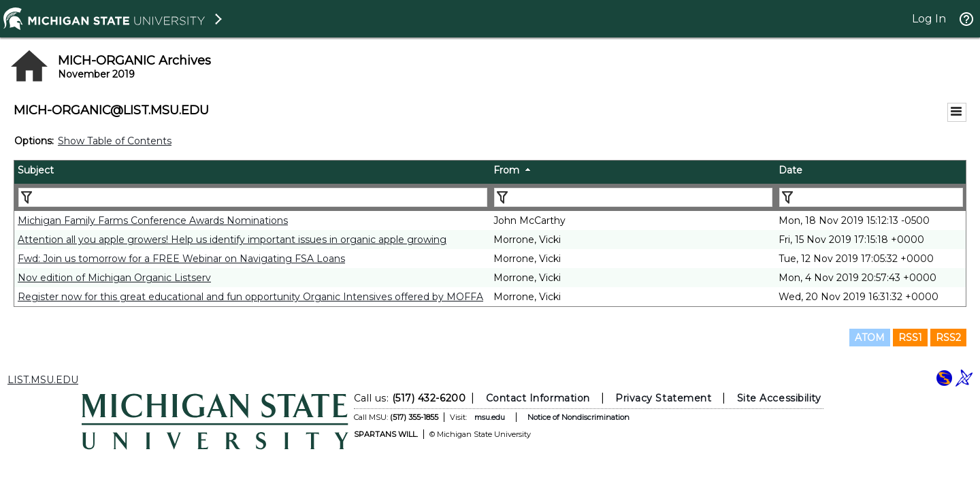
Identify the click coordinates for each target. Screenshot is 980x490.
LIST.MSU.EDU (43, 380)
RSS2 (948, 338)
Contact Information (538, 398)
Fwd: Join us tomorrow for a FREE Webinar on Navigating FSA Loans (181, 259)
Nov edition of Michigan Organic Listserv (114, 278)
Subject (36, 170)
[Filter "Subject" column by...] (253, 197)
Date (790, 170)
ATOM (870, 338)
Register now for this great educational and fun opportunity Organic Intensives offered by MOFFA (250, 297)
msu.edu (490, 417)
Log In (929, 19)
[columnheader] (252, 172)
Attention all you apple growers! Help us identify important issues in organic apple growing (232, 240)
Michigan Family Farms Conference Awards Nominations (153, 220)
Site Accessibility (779, 398)
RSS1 (910, 338)
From (506, 170)
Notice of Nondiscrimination (578, 417)
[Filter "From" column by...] (633, 197)
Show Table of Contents (115, 141)
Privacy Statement (663, 398)
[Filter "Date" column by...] (871, 197)
